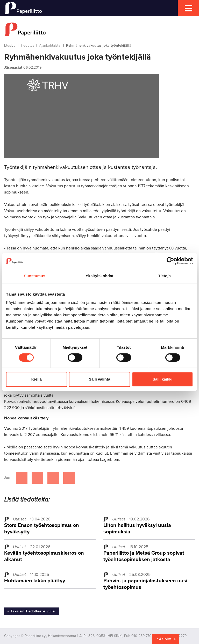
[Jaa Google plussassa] (69, 478)
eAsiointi (165, 639)
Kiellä (37, 379)
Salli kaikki (163, 379)
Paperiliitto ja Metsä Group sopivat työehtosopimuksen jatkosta (144, 556)
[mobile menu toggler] (188, 8)
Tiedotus (27, 45)
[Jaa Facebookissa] (22, 478)
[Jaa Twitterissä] (37, 478)
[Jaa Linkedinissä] (53, 478)
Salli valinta (100, 379)
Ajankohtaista (50, 45)
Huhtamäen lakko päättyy (35, 581)
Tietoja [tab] (164, 276)
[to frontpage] (99, 29)
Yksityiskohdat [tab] (99, 276)
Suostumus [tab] (35, 276)
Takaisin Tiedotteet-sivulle (33, 611)
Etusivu (10, 45)
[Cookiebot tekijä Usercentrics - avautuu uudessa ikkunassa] (170, 261)
